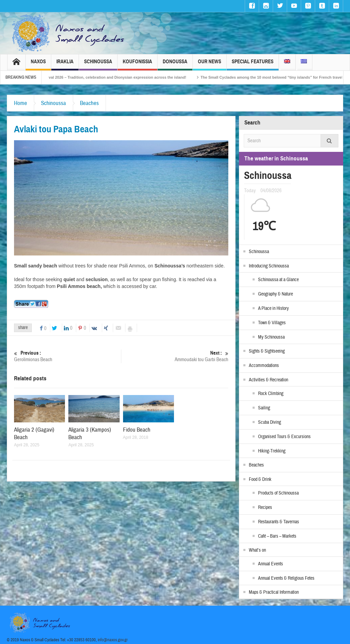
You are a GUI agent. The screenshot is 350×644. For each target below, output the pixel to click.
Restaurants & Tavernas (279, 522)
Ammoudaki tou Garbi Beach (175, 356)
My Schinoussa (271, 337)
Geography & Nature (275, 294)
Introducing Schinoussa (269, 266)
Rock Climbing (271, 394)
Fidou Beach (137, 430)
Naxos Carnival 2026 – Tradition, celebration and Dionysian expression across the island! (116, 77)
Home (21, 103)
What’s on (257, 550)
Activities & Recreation (268, 380)
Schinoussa (98, 64)
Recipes (265, 508)
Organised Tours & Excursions (284, 437)
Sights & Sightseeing (267, 351)
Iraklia (65, 64)
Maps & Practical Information (274, 592)
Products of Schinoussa (278, 493)
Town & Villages (272, 323)
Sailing (264, 408)
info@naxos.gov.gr (113, 640)
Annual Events (271, 564)
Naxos (38, 64)
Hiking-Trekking (272, 451)
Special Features (253, 64)
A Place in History (273, 308)
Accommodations (264, 366)
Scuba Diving (270, 422)
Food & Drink (260, 479)
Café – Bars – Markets (277, 536)
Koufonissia (137, 64)
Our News (210, 64)
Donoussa (175, 64)
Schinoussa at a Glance (278, 280)
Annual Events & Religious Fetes (286, 578)
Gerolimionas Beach (68, 356)
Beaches (89, 103)
